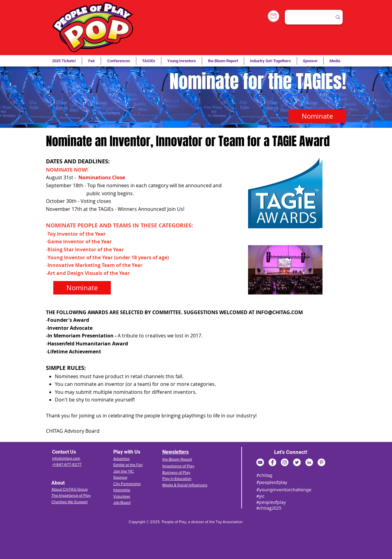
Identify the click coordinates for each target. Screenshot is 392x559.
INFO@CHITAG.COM (279, 312)
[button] (149, 61)
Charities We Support (70, 502)
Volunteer (122, 496)
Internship (122, 490)
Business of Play (176, 472)
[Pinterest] (321, 462)
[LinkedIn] (309, 462)
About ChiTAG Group (70, 489)
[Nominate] (317, 116)
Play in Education (177, 479)
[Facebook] (272, 462)
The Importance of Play (71, 495)
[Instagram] (285, 462)
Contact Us (64, 452)
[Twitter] (297, 462)
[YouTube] (260, 462)
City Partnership (127, 484)
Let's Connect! (291, 452)
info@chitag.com (66, 458)
